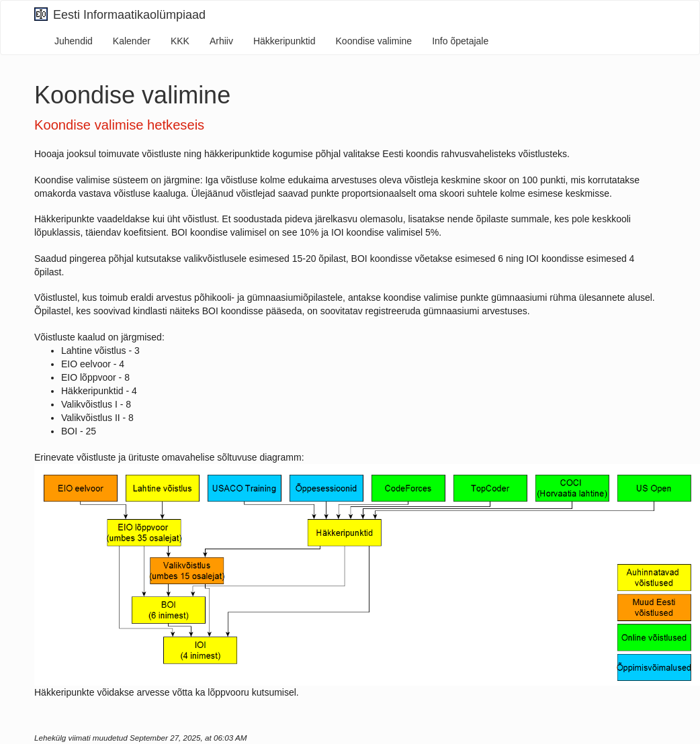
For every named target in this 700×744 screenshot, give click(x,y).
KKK (180, 41)
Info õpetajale (460, 41)
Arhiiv (221, 41)
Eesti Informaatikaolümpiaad (120, 14)
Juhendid (74, 41)
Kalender (132, 41)
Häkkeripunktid (285, 41)
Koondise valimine (374, 41)
